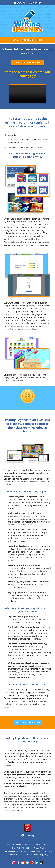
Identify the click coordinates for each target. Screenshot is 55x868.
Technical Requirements (30, 851)
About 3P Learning (25, 845)
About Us (27, 40)
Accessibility (47, 851)
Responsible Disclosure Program (34, 855)
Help (41, 40)
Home (14, 40)
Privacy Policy (17, 848)
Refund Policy (12, 851)
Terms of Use (42, 845)
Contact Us (13, 855)
